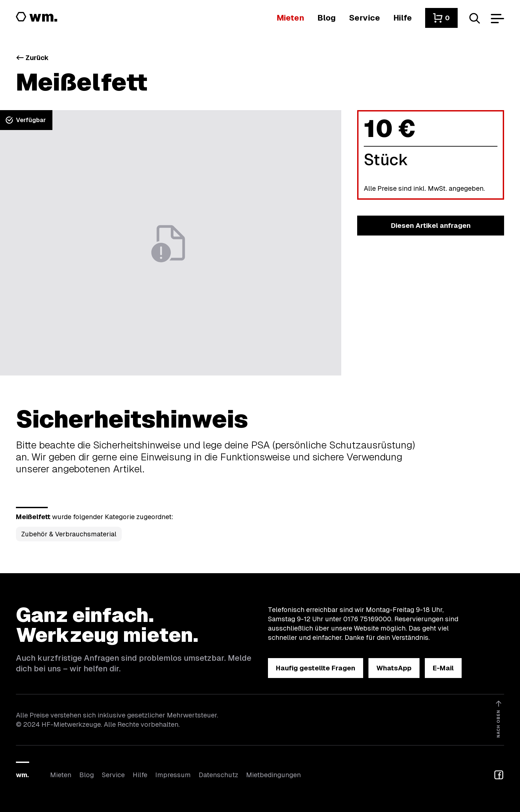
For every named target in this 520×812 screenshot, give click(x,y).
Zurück (32, 58)
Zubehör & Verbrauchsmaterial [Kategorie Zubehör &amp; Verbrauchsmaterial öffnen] (69, 534)
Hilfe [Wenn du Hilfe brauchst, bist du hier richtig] (140, 775)
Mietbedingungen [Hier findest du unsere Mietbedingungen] (273, 775)
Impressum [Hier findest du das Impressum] (173, 775)
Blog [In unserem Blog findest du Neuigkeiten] (87, 775)
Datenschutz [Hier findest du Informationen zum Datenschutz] (218, 775)
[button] (441, 18)
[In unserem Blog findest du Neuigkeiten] (326, 18)
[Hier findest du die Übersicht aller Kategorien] (290, 18)
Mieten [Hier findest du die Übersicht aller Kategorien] (61, 775)
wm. (22, 775)
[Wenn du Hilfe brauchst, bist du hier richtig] (403, 18)
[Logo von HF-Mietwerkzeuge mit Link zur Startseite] (37, 17)
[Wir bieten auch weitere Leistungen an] (364, 18)
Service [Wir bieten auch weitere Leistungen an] (113, 775)
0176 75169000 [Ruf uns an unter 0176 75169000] (367, 619)
